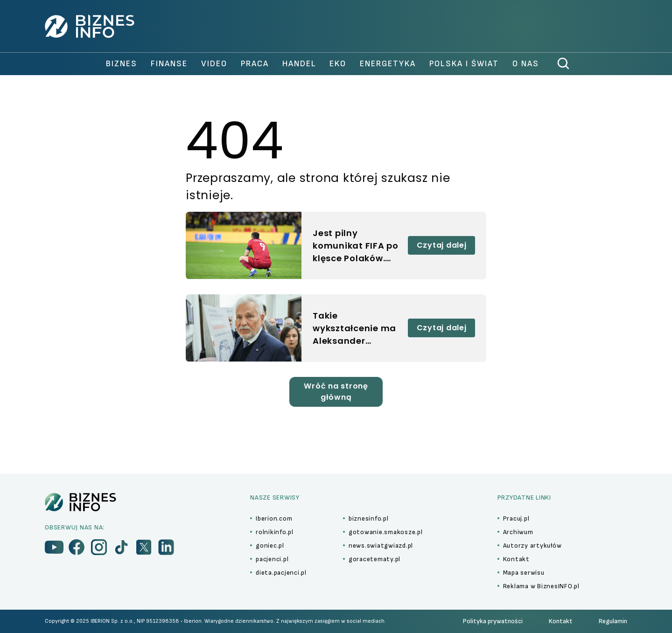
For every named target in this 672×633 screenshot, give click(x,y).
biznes (122, 64)
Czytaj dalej (442, 245)
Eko (338, 64)
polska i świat (464, 64)
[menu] (54, 547)
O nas (526, 64)
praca (255, 64)
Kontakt (561, 621)
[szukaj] (564, 64)
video (214, 64)
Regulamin (613, 621)
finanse (169, 64)
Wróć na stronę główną (336, 392)
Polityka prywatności (493, 621)
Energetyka (388, 64)
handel (299, 64)
